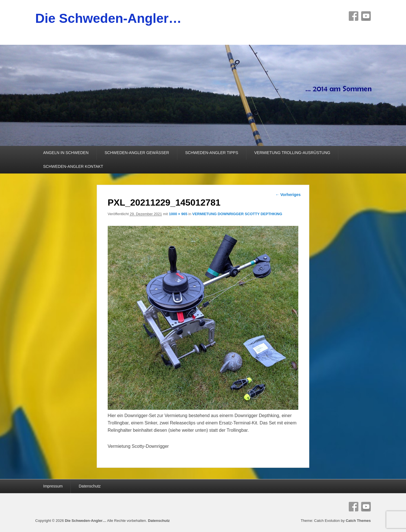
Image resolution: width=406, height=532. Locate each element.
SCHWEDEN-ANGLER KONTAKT (73, 166)
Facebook (354, 16)
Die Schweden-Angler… (108, 18)
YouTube (366, 16)
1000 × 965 (178, 214)
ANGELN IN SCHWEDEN (66, 153)
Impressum (53, 486)
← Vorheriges (288, 195)
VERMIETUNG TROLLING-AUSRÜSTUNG (292, 153)
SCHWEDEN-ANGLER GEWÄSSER (137, 153)
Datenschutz (90, 486)
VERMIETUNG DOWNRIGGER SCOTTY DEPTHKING (237, 214)
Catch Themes (358, 521)
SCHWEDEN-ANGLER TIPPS (212, 153)
